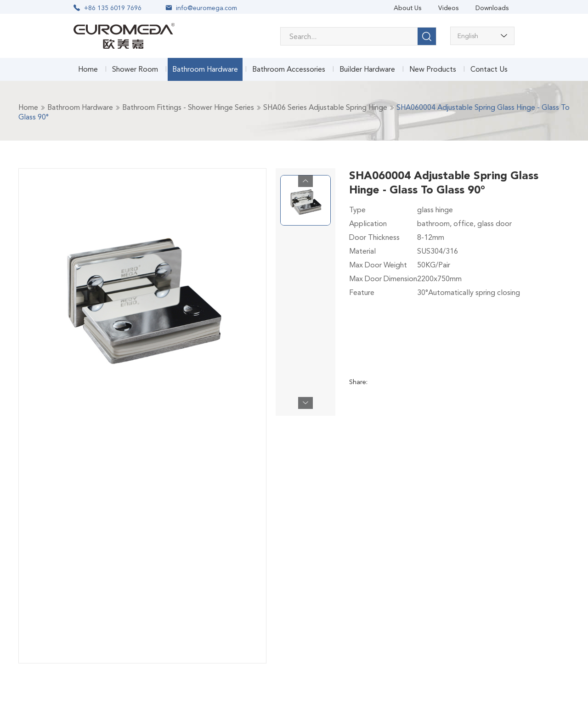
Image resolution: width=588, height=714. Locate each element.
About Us (407, 8)
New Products (433, 69)
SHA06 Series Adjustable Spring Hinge (325, 107)
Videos (448, 8)
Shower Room (135, 69)
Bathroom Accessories (289, 69)
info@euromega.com (206, 8)
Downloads (492, 8)
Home (88, 69)
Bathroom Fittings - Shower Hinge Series (188, 107)
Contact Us (489, 69)
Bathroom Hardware (205, 69)
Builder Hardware (367, 69)
